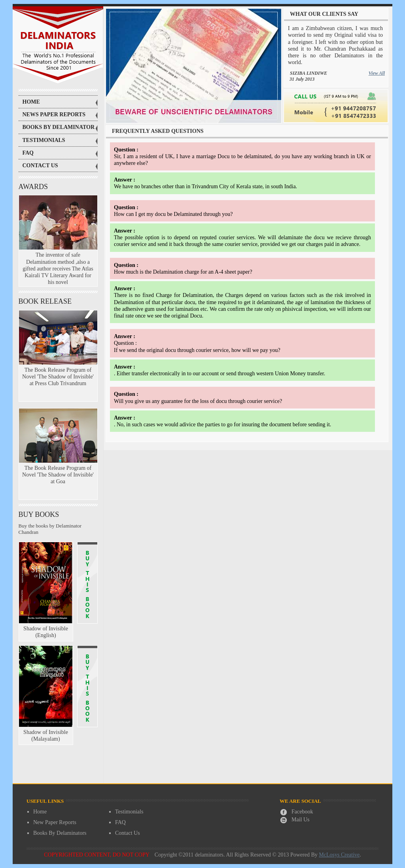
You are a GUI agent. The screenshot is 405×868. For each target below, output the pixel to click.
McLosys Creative (339, 855)
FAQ (120, 822)
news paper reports (54, 114)
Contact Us (128, 833)
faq (28, 153)
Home (31, 102)
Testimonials (129, 812)
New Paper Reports (55, 822)
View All (377, 73)
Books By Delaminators (60, 833)
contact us (40, 165)
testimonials (44, 140)
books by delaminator (59, 127)
